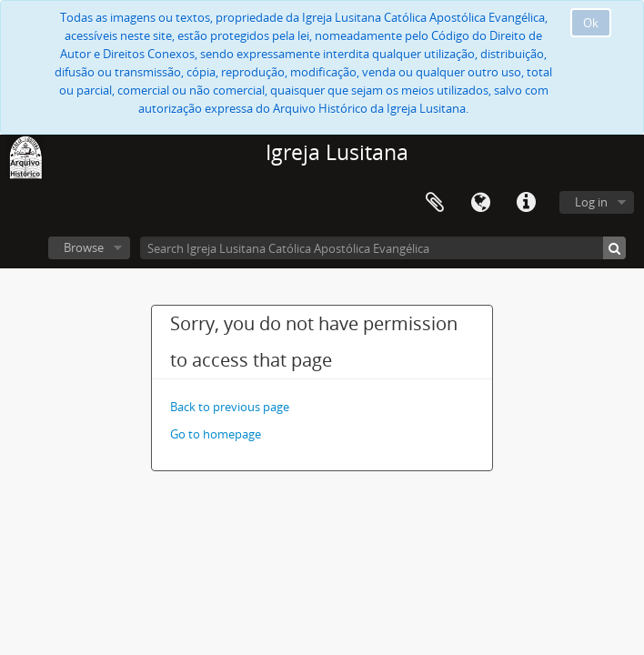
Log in (591, 202)
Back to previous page (230, 407)
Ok (591, 23)
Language (480, 203)
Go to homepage (216, 434)
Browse (84, 247)
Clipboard (435, 203)
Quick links (526, 203)
